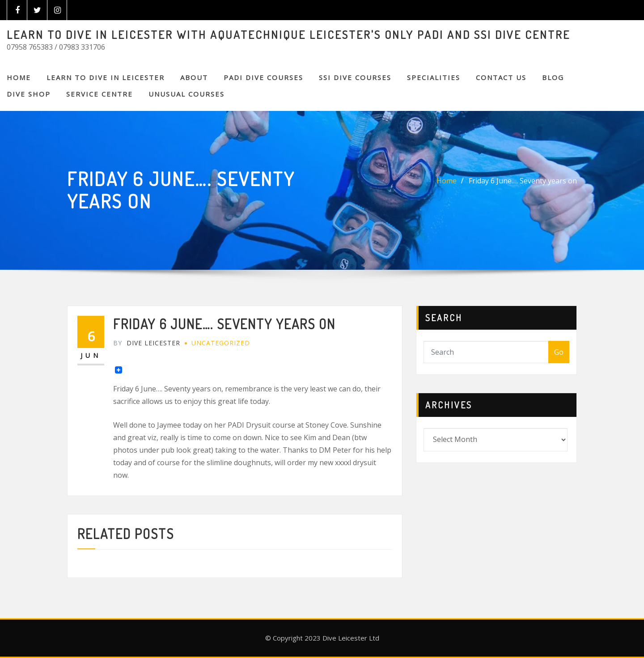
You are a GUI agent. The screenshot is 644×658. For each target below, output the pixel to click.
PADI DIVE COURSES (263, 77)
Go (559, 352)
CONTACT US (501, 77)
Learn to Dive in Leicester (106, 77)
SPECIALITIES (434, 77)
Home (19, 77)
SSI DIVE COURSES (355, 77)
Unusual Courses (186, 94)
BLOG (553, 77)
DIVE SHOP (29, 94)
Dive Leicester (147, 343)
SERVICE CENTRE (100, 94)
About (194, 77)
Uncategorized (221, 343)
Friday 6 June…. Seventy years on (523, 181)
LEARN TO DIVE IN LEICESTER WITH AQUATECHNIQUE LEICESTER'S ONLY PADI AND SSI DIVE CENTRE (288, 34)
